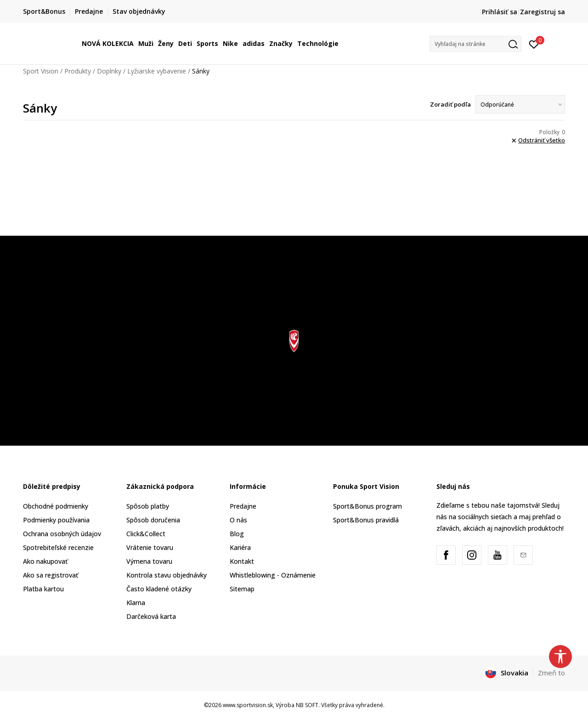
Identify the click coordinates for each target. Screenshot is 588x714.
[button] (475, 44)
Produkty (78, 71)
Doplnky (109, 71)
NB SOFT (307, 705)
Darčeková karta (151, 616)
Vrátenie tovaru (150, 547)
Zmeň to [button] (551, 673)
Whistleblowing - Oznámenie (273, 575)
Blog (237, 534)
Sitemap (242, 589)
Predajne (243, 506)
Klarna (136, 603)
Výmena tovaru (149, 561)
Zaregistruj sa (543, 12)
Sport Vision (41, 71)
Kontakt (242, 561)
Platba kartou (43, 589)
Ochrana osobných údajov (62, 534)
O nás (238, 520)
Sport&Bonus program (367, 506)
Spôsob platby (148, 506)
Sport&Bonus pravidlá (366, 520)
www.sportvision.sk (248, 705)
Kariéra (240, 547)
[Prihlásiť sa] (534, 44)
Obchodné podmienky (56, 506)
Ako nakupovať (45, 561)
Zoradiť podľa (450, 104)
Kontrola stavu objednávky (167, 575)
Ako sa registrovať (51, 575)
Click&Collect (146, 534)
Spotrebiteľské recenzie (58, 547)
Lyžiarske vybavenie (157, 71)
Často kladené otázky (159, 589)
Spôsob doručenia (153, 520)
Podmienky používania (56, 520)
